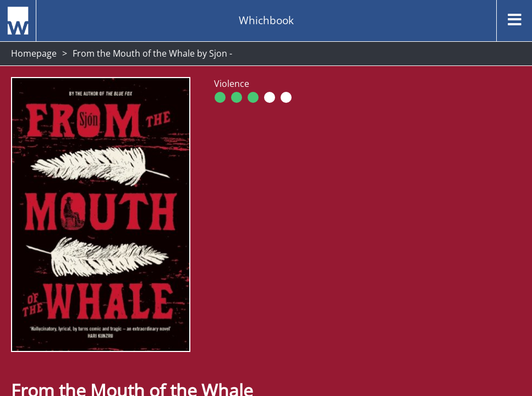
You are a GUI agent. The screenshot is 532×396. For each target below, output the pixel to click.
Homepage (34, 53)
